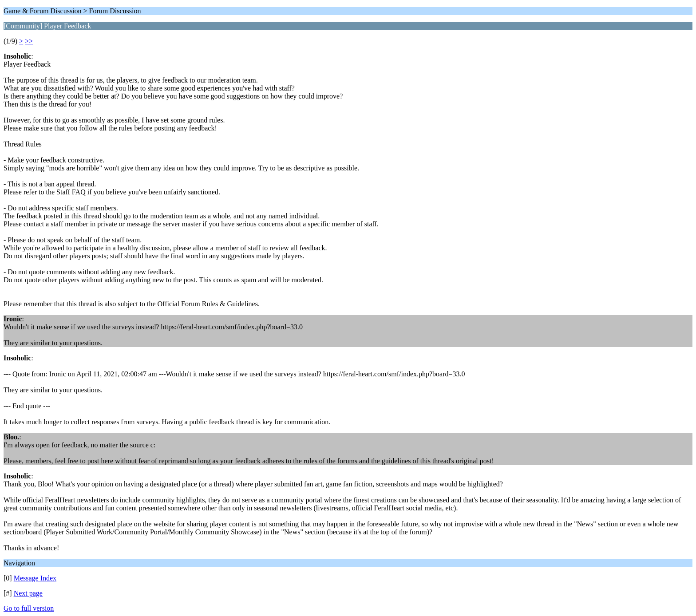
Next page (28, 593)
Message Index (35, 578)
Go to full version (29, 608)
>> (29, 41)
